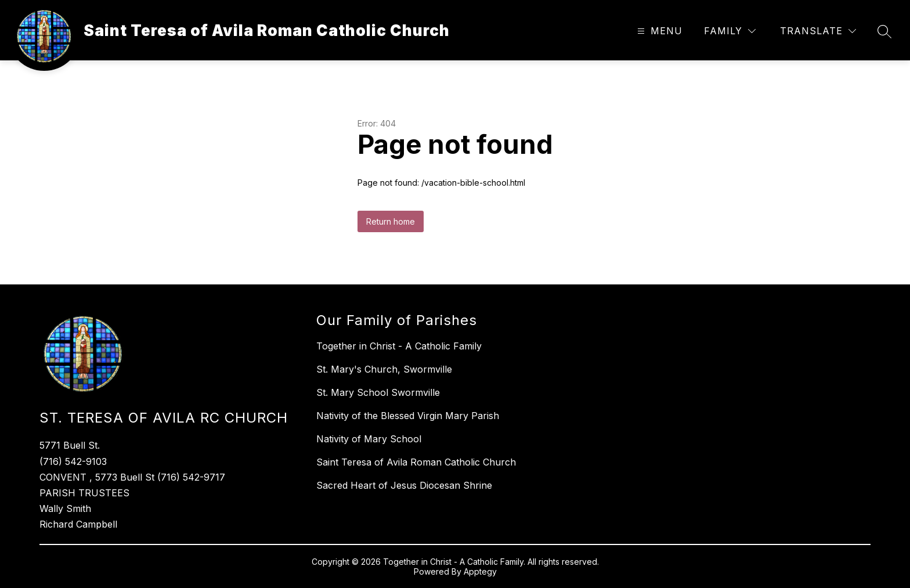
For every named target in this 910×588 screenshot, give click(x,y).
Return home (391, 221)
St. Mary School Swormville (378, 392)
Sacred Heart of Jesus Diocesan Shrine (404, 485)
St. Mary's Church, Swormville (384, 369)
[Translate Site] (818, 31)
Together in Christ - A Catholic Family (399, 346)
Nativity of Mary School (369, 439)
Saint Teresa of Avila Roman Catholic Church (416, 462)
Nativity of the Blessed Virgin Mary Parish (408, 416)
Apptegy (480, 571)
